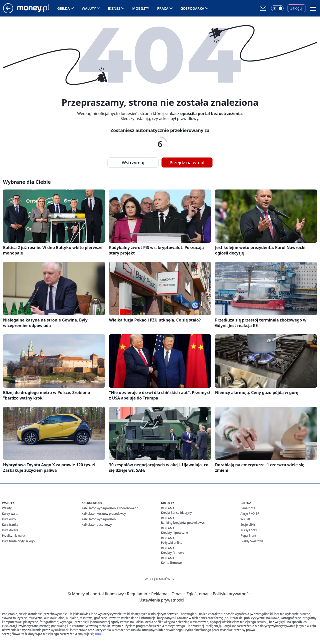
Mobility (141, 8)
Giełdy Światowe (252, 541)
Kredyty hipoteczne (174, 533)
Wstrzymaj (133, 162)
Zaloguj (297, 8)
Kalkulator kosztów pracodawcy (104, 514)
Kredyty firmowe (173, 553)
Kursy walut (10, 514)
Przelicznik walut (14, 536)
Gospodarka (192, 8)
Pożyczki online (172, 543)
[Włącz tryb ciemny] (277, 8)
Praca (163, 8)
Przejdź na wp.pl (187, 162)
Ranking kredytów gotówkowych (184, 523)
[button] (313, 8)
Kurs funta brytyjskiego (18, 541)
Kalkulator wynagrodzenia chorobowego (110, 508)
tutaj (98, 634)
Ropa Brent (248, 536)
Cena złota (248, 508)
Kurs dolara (10, 530)
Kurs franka (10, 525)
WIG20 (245, 519)
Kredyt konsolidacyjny (176, 513)
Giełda (63, 8)
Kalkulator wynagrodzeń (99, 519)
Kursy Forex (249, 530)
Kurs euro (9, 519)
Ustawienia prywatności (160, 600)
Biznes (114, 8)
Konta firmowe (171, 563)
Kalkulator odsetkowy (97, 525)
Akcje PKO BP (250, 514)
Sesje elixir (248, 525)
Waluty (89, 8)
